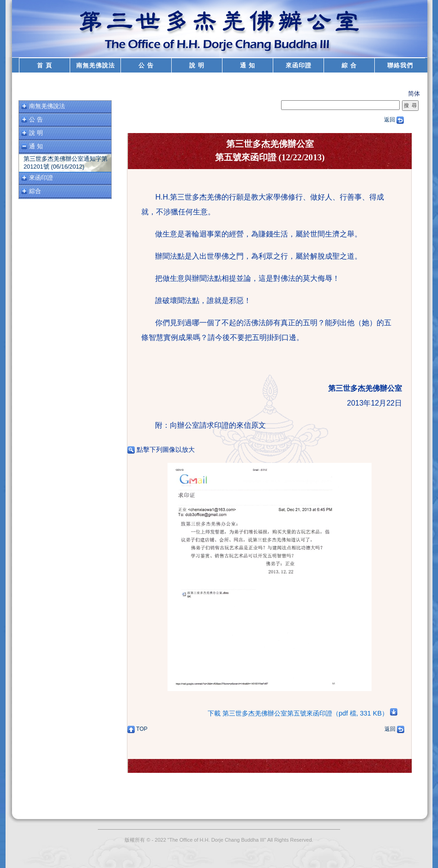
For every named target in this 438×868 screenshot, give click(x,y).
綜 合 (349, 65)
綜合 (35, 191)
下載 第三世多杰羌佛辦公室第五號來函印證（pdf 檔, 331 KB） (303, 713)
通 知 (248, 65)
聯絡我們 (400, 65)
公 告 (146, 65)
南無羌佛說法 (96, 65)
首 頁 (45, 65)
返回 (394, 120)
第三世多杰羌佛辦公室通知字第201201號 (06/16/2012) (66, 163)
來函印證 (299, 65)
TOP (138, 729)
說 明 (197, 65)
